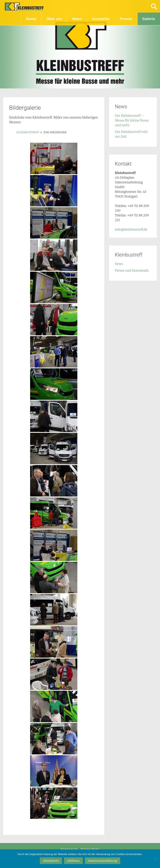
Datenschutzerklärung (103, 861)
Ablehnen (73, 861)
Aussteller (101, 19)
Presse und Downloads (132, 270)
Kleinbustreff (25, 6)
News (77, 19)
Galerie (149, 19)
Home (31, 19)
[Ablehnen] (155, 859)
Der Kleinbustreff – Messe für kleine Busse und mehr (132, 120)
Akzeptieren (51, 861)
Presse (126, 19)
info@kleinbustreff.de (131, 229)
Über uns (54, 19)
